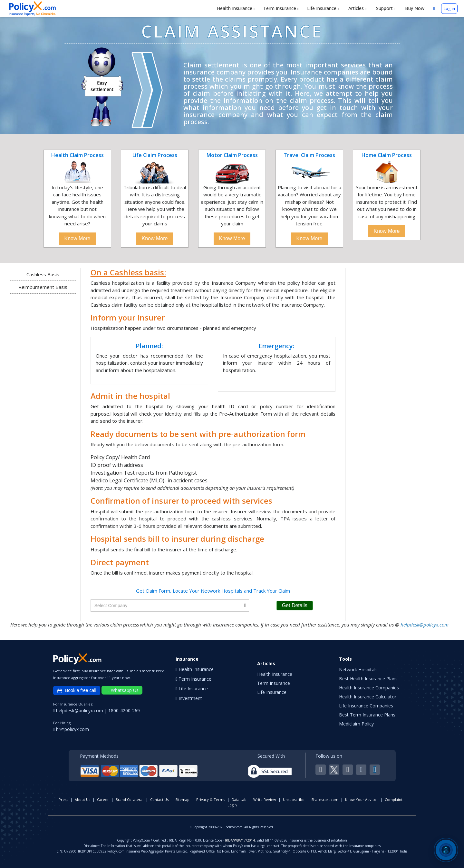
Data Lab (239, 799)
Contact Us (159, 799)
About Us (82, 799)
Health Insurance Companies (369, 688)
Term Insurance (281, 8)
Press (63, 799)
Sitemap (182, 799)
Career (103, 799)
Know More (77, 238)
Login (232, 805)
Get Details (295, 605)
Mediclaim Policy (356, 724)
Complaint (394, 799)
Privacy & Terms (211, 799)
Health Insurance (236, 8)
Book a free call (77, 691)
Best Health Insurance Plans (368, 679)
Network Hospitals (358, 670)
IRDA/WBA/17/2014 (240, 840)
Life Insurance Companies (366, 706)
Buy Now (414, 8)
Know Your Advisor (362, 799)
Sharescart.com (325, 799)
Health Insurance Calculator (368, 697)
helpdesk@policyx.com (425, 625)
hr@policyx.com (71, 729)
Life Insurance (323, 8)
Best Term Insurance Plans (367, 715)
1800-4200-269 (124, 710)
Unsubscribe (294, 799)
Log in (449, 9)
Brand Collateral (130, 799)
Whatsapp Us (123, 690)
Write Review (265, 799)
